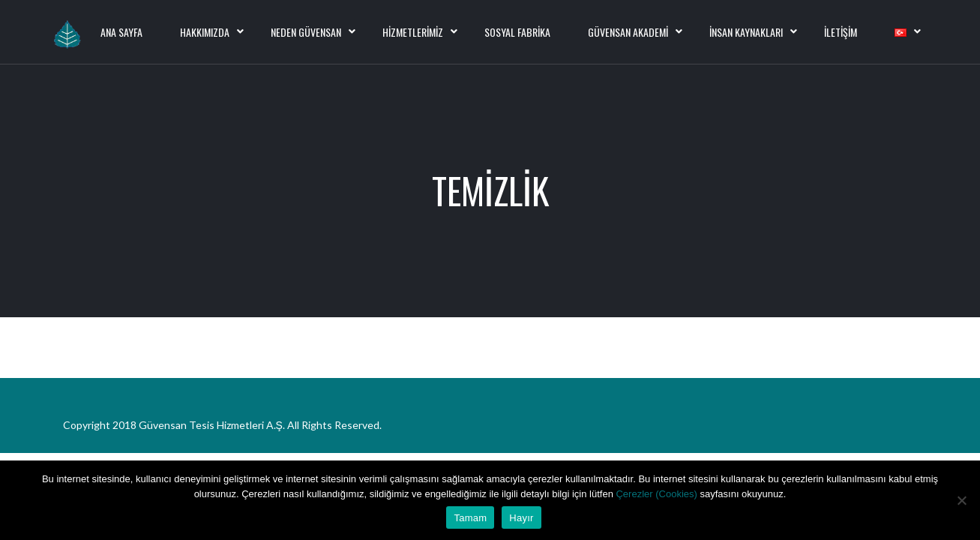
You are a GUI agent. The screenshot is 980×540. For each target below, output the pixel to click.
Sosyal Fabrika (517, 32)
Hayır (521, 518)
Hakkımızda (205, 32)
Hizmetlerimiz (413, 32)
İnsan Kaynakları (746, 32)
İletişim (841, 32)
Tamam (470, 518)
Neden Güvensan (306, 32)
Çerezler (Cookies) (658, 494)
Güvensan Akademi (628, 32)
